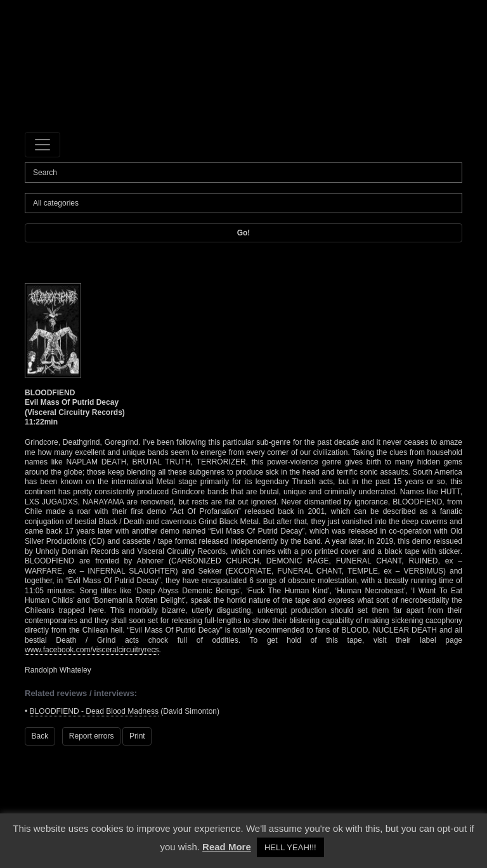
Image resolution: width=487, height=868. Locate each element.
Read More (227, 847)
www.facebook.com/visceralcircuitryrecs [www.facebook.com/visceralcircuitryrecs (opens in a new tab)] (92, 650)
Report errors (92, 736)
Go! (244, 233)
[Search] (243, 173)
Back (40, 736)
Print (137, 736)
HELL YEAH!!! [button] (290, 847)
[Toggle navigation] (42, 145)
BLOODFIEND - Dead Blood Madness (94, 711)
